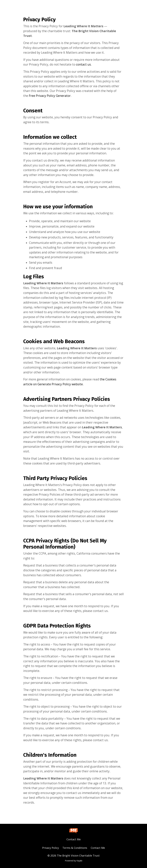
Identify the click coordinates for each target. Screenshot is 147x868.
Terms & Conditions (75, 848)
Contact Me (74, 839)
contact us (83, 64)
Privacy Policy (51, 848)
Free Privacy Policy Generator (50, 96)
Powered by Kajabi (74, 861)
